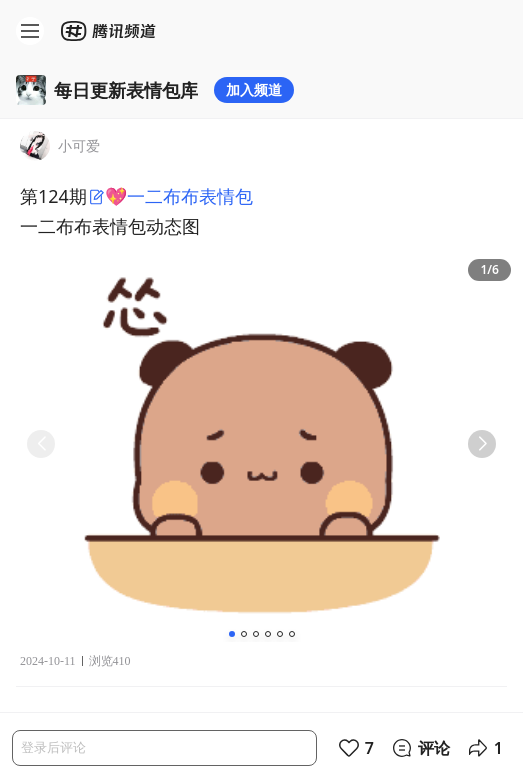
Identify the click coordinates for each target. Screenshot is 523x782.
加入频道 (254, 89)
